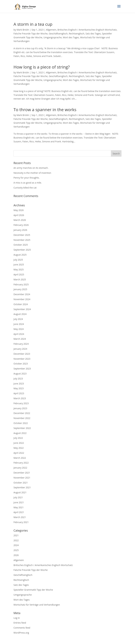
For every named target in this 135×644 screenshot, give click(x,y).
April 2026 (19, 215)
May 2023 (19, 388)
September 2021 (22, 487)
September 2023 (22, 369)
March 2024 (20, 339)
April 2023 (19, 393)
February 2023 (21, 403)
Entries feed (20, 623)
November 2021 (22, 478)
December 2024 (22, 294)
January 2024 (20, 349)
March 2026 (20, 220)
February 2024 (21, 344)
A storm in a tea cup (33, 24)
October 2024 (21, 304)
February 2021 (21, 522)
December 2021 (22, 473)
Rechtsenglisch (77, 34)
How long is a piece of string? (42, 67)
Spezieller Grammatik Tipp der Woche (33, 590)
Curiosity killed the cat (25, 188)
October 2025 (21, 245)
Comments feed (22, 628)
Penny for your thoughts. (27, 178)
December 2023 (22, 354)
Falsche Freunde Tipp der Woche (31, 34)
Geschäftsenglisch (58, 34)
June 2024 (19, 324)
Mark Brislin (23, 30)
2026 (16, 555)
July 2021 (18, 497)
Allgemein (51, 30)
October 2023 (21, 364)
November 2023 (22, 359)
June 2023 (19, 384)
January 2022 (20, 468)
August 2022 (20, 433)
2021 (16, 535)
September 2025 (22, 250)
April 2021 (19, 512)
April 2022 (19, 453)
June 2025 (19, 264)
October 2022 (21, 423)
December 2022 (22, 413)
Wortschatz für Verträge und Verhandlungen (37, 605)
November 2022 (22, 418)
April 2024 (19, 334)
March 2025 (20, 279)
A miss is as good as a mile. (28, 183)
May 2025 (19, 269)
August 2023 (20, 374)
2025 (16, 550)
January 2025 (20, 289)
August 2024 (20, 314)
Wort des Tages (71, 37)
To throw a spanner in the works (45, 110)
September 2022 (22, 428)
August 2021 (20, 492)
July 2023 (18, 379)
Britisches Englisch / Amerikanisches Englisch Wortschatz (87, 30)
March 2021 (20, 517)
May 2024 (19, 329)
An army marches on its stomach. (31, 168)
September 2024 (22, 309)
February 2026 (21, 225)
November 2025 (22, 240)
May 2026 (19, 210)
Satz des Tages (93, 34)
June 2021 (19, 502)
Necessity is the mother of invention (32, 173)
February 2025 (21, 284)
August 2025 (20, 255)
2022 (16, 540)
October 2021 (21, 483)
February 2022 (21, 463)
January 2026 (20, 230)
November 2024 (22, 299)
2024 (16, 545)
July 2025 (18, 260)
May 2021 (19, 507)
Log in (17, 618)
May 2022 (19, 448)
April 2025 (19, 274)
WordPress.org (21, 633)
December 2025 (22, 235)
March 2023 (20, 398)
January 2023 (20, 408)
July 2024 (18, 319)
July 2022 (18, 438)
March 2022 (20, 458)
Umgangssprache (52, 37)
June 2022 (19, 443)
